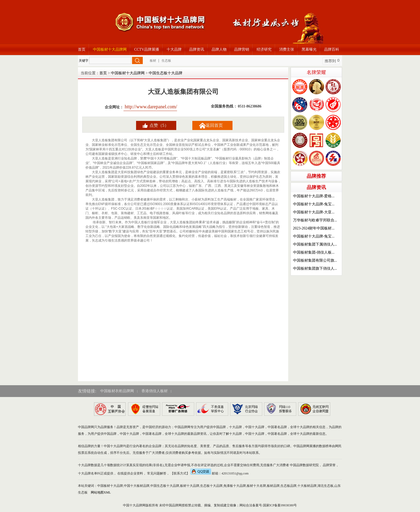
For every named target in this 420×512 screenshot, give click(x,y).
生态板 (166, 61)
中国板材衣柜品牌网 (117, 391)
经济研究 (264, 49)
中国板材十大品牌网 (110, 49)
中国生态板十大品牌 (166, 73)
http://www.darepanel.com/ (150, 107)
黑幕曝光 (309, 49)
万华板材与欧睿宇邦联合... (315, 220)
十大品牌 (174, 49)
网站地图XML (101, 492)
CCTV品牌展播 (147, 49)
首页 (82, 49)
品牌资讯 (197, 49)
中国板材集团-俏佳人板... (314, 252)
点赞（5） (159, 125)
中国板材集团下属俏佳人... (315, 244)
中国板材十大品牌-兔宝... (314, 204)
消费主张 (287, 49)
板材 (153, 61)
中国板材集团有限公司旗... (315, 260)
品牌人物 (219, 49)
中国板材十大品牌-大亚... (314, 212)
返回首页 (214, 125)
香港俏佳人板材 (155, 391)
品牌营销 (242, 49)
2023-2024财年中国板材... (314, 228)
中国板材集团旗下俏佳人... (315, 268)
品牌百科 (332, 49)
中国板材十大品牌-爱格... (314, 196)
